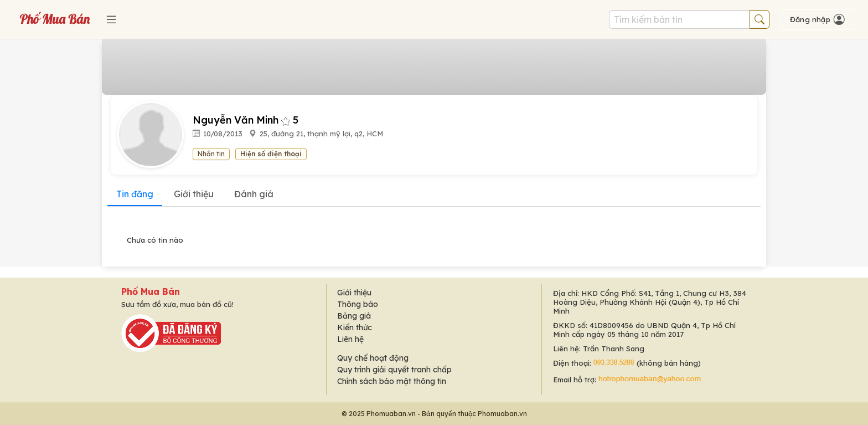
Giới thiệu (194, 194)
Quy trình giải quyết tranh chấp (394, 370)
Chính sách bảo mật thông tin (392, 381)
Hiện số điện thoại (271, 154)
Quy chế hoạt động (373, 358)
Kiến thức (355, 327)
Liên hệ (350, 339)
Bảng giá (354, 316)
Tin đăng (135, 194)
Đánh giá (254, 194)
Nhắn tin (211, 154)
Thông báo (358, 304)
